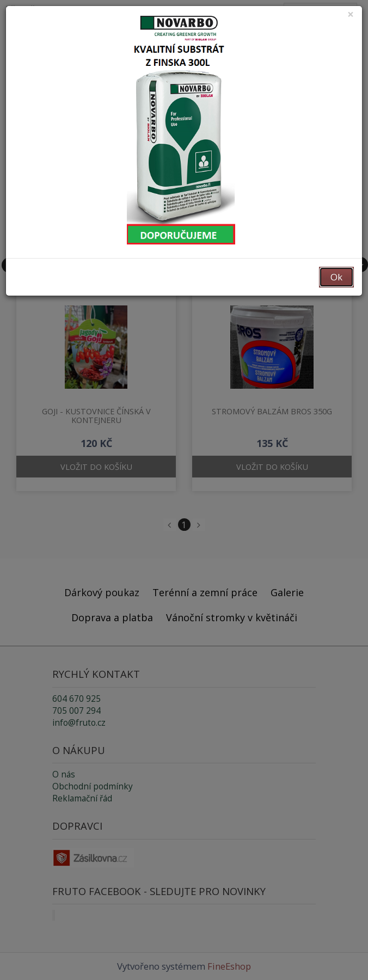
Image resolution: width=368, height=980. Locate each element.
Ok (336, 277)
